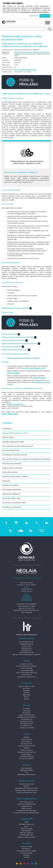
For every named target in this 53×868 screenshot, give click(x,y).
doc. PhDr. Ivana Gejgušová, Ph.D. (34, 368)
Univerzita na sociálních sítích (14, 503)
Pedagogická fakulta (27, 644)
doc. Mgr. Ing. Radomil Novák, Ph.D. (25, 70)
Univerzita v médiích (26, 853)
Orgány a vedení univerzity (27, 686)
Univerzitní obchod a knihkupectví (27, 666)
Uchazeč (7, 423)
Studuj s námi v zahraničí (12, 468)
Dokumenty (27, 688)
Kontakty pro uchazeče (12, 507)
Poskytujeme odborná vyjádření (26, 851)
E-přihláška (7, 429)
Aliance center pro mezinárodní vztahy (26, 788)
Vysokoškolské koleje (27, 671)
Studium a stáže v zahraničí (27, 746)
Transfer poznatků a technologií (26, 811)
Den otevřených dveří (27, 724)
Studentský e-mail (27, 739)
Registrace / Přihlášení (27, 770)
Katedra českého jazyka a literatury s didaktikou (24, 358)
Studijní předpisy (26, 754)
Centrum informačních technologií (26, 673)
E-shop (27, 826)
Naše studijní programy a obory (15, 433)
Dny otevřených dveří (11, 450)
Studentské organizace (27, 756)
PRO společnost (26, 831)
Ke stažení (26, 855)
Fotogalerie (26, 691)
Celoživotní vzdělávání (11, 494)
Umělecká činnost (26, 806)
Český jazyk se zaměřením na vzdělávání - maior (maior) (32, 52)
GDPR (27, 822)
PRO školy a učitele (27, 829)
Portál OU (27, 737)
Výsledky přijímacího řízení (13, 442)
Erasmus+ (27, 786)
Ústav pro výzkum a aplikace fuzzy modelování (27, 655)
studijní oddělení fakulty (10, 414)
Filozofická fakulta (27, 648)
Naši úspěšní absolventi (12, 490)
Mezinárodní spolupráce (27, 784)
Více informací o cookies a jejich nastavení (34, 12)
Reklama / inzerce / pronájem (26, 837)
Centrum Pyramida (39, 378)
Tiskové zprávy (26, 849)
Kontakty (27, 699)
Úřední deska (27, 695)
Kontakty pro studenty (26, 759)
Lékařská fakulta (27, 650)
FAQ (26, 772)
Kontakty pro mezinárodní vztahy (27, 793)
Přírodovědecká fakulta (27, 652)
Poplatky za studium (10, 485)
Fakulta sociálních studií (27, 642)
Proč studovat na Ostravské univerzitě (18, 446)
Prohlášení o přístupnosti (27, 824)
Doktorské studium (10, 472)
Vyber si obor (27, 711)
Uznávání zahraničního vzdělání (15, 477)
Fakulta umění (27, 646)
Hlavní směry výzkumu (27, 802)
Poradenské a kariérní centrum (15, 455)
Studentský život (27, 726)
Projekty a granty (26, 808)
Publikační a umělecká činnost (27, 804)
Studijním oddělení (14, 373)
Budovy (27, 697)
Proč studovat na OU (27, 721)
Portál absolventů (27, 768)
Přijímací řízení (8, 437)
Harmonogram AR (26, 744)
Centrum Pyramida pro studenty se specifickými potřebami (26, 459)
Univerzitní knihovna (26, 664)
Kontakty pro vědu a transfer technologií (27, 813)
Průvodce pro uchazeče (12, 464)
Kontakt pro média (26, 847)
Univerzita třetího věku (11, 498)
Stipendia (6, 481)
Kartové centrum (26, 675)
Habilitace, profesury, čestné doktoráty (27, 790)
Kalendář (27, 693)
